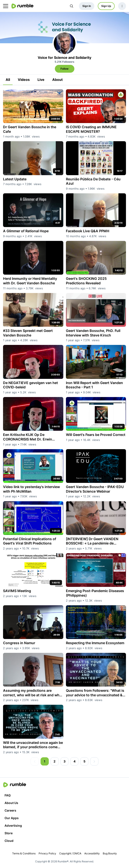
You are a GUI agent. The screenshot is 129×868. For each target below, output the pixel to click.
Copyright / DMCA (70, 853)
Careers (10, 810)
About (57, 80)
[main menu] (6, 6)
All (8, 80)
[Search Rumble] (72, 6)
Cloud (9, 841)
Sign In (87, 6)
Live (41, 80)
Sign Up (106, 6)
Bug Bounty (110, 853)
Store (9, 833)
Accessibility (92, 853)
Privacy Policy (47, 853)
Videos (24, 80)
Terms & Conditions (24, 853)
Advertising (13, 826)
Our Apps (12, 818)
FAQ (8, 795)
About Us (11, 803)
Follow (64, 69)
